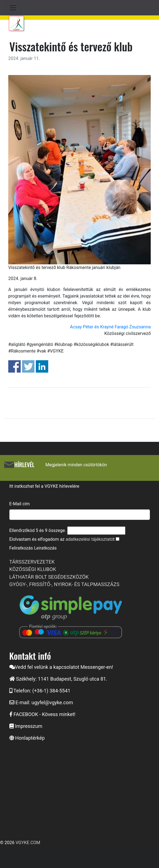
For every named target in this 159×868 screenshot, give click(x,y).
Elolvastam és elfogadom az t (62, 539)
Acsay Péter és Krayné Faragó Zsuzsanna (110, 327)
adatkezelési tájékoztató (89, 539)
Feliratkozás (21, 548)
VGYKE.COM (28, 843)
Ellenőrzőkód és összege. (38, 530)
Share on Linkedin (42, 366)
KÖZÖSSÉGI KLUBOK (33, 569)
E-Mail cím (20, 504)
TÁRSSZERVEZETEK (32, 562)
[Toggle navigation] (13, 8)
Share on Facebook (14, 366)
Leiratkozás (45, 548)
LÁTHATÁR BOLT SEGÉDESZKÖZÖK (49, 577)
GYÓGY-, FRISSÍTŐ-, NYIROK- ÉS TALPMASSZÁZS (64, 584)
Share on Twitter (28, 366)
